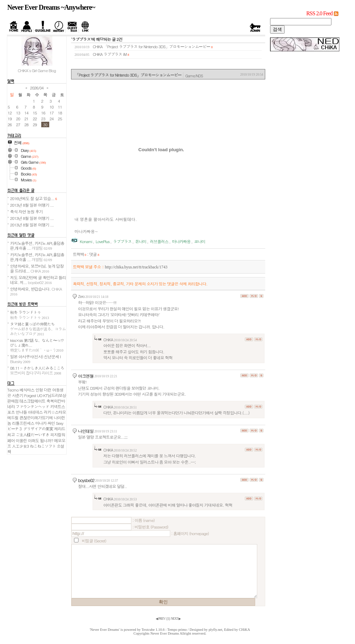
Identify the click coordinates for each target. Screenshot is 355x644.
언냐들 (21, 412)
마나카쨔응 (181, 241)
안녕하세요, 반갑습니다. (36, 291)
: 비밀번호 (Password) (150, 527)
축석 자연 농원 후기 (26, 212)
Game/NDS (194, 76)
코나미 (200, 241)
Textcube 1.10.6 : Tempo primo (164, 630)
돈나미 (141, 241)
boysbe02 (86, 480)
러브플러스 (159, 241)
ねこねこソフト (43, 446)
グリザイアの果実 (38, 429)
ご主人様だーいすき (32, 435)
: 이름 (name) (144, 520)
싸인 (51, 423)
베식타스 (27, 390)
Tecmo (13, 390)
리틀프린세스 (23, 423)
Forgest (30, 395)
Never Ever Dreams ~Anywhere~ (51, 7)
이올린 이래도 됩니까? (34, 440)
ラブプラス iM (115, 54)
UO (39, 395)
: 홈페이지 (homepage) (190, 533)
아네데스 (35, 412)
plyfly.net (215, 630)
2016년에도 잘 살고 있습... (33, 198)
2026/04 (37, 88)
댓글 (94, 254)
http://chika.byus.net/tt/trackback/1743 (136, 267)
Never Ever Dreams (165, 633)
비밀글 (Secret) (94, 541)
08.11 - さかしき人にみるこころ (37, 370)
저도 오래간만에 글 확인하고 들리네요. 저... (38, 280)
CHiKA (244, 630)
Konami (86, 241)
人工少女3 (21, 446)
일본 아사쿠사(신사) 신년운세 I (35, 359)
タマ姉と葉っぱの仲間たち (38, 329)
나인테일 (86, 431)
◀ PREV (161, 619)
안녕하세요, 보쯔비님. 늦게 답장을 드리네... (37, 268)
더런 (47, 390)
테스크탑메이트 (32, 401)
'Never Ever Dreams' (105, 630)
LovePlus (103, 241)
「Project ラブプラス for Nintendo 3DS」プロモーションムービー (157, 46)
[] (168, 619)
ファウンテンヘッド (32, 406)
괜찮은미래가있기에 (36, 418)
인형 (39, 390)
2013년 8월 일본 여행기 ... (32, 205)
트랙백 (80, 254)
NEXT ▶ (176, 619)
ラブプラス (122, 241)
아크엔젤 (86, 376)
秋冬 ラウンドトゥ (29, 315)
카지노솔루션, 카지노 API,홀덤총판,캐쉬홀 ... (37, 246)
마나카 (41, 423)
